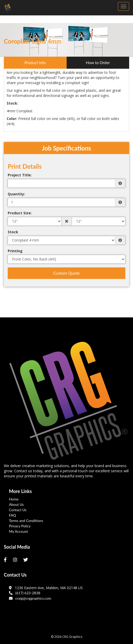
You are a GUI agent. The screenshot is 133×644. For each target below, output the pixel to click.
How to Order (98, 63)
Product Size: (20, 213)
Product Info (35, 63)
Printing (15, 251)
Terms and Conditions (26, 521)
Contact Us (18, 510)
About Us (16, 504)
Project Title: (20, 175)
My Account (18, 531)
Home (14, 499)
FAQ (13, 515)
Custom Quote (66, 273)
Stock (13, 232)
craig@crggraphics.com (30, 598)
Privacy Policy (20, 526)
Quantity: (16, 194)
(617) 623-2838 (25, 593)
